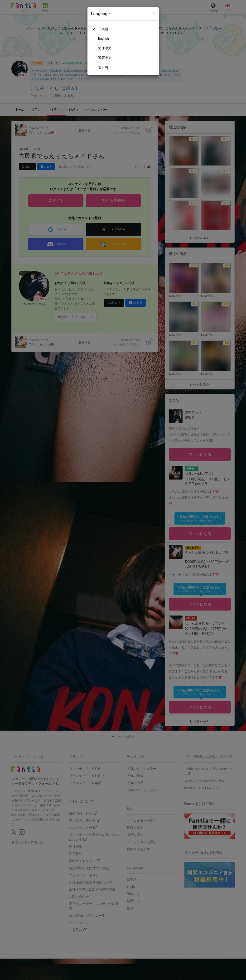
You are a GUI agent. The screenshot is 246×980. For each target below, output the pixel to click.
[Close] (154, 13)
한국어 (103, 67)
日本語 (103, 29)
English (104, 39)
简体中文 (105, 48)
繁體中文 (105, 58)
